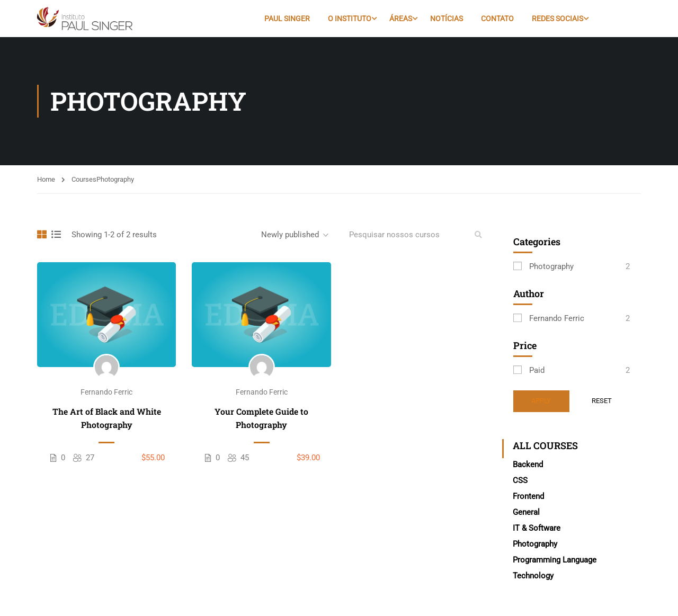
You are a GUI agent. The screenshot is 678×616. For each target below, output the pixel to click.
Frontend (528, 496)
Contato (497, 19)
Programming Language (555, 560)
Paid (537, 370)
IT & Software (537, 528)
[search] (478, 235)
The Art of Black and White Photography (107, 418)
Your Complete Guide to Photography (261, 418)
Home (46, 179)
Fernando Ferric (106, 392)
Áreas (401, 19)
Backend (528, 465)
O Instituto (350, 19)
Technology (533, 576)
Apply (541, 401)
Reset (602, 401)
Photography (551, 266)
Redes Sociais (557, 19)
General (526, 512)
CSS (520, 480)
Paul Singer (287, 19)
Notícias (447, 19)
